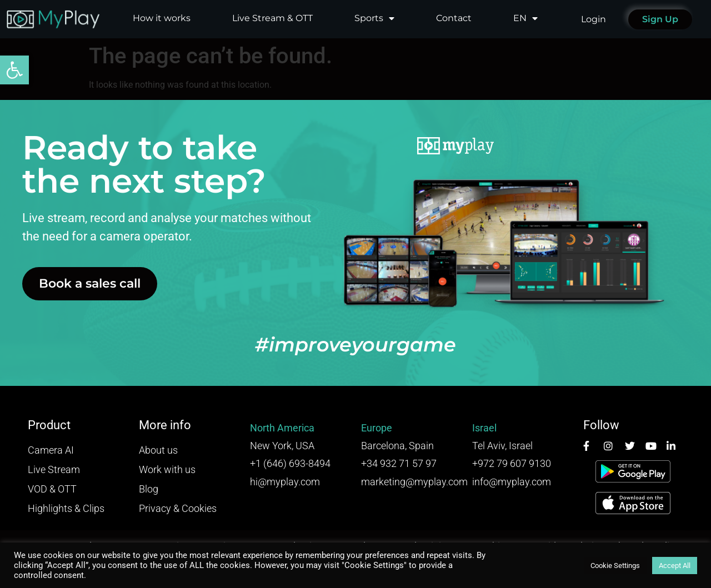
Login (594, 19)
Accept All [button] (675, 566)
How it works (162, 18)
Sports (374, 18)
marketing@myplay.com (414, 482)
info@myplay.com (512, 482)
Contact (454, 18)
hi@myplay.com (285, 482)
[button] (14, 70)
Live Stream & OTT (272, 18)
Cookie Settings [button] (615, 566)
